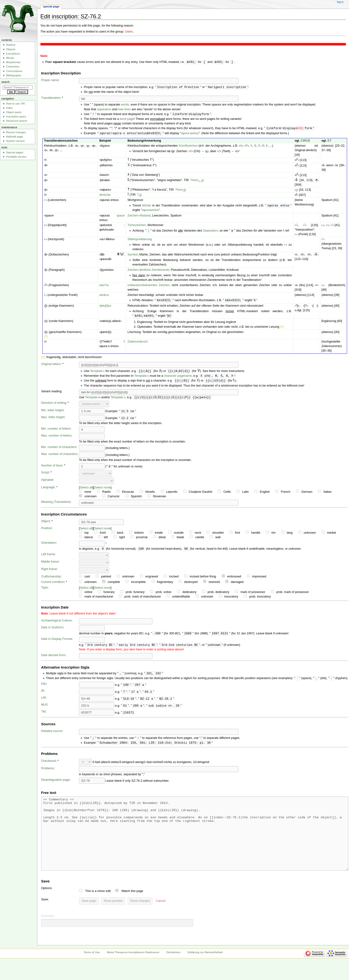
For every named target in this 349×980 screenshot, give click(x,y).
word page (127, 120)
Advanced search (17, 121)
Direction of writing (54, 406)
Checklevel (49, 765)
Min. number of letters (56, 432)
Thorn (196, 181)
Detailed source (52, 735)
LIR (44, 702)
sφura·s (186, 134)
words (125, 105)
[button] (161, 920)
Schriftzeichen (188, 147)
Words (10, 58)
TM (43, 716)
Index (9, 108)
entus (155, 211)
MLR (44, 709)
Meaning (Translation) (56, 505)
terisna (105, 196)
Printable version (16, 157)
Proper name (50, 80)
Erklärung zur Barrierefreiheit (205, 971)
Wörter (147, 207)
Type (44, 591)
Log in (340, 2)
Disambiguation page (55, 784)
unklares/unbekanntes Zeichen (148, 287)
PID (44, 688)
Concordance (14, 71)
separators (104, 110)
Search (6, 82)
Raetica (11, 45)
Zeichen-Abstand (139, 217)
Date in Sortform (52, 631)
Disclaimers (174, 971)
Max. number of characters (59, 457)
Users (129, 32)
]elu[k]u (105, 307)
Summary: (48, 935)
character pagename (178, 378)
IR (43, 695)
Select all (86, 490)
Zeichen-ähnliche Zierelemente (148, 271)
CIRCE (305, 142)
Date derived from (53, 659)
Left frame (48, 557)
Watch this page (132, 910)
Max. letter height (53, 420)
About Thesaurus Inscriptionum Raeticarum (133, 971)
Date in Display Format (57, 642)
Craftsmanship (51, 580)
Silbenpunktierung (140, 241)
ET (329, 142)
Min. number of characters (59, 450)
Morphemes (13, 62)
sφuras (147, 211)
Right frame (49, 572)
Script (45, 475)
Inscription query (16, 116)
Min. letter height (52, 413)
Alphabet (47, 483)
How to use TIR (15, 104)
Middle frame (50, 565)
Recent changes (16, 132)
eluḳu (104, 296)
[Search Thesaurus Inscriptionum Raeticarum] (18, 87)
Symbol (133, 256)
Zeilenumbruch (138, 343)
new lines (125, 110)
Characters (13, 66)
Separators (211, 232)
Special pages (15, 152)
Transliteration (51, 98)
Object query (14, 112)
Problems (48, 773)
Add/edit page (14, 137)
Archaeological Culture (56, 624)
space (121, 217)
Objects (11, 49)
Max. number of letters (56, 438)
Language (48, 490)
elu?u (104, 287)
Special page (51, 6)
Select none (102, 490)
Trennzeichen (137, 227)
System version (15, 141)
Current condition (53, 585)
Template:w (93, 400)
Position (47, 531)
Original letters (51, 366)
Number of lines (52, 468)
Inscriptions (13, 54)
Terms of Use (92, 971)
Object (46, 524)
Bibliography (14, 75)
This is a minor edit (98, 910)
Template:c (97, 373)
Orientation (49, 546)
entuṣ (195, 134)
